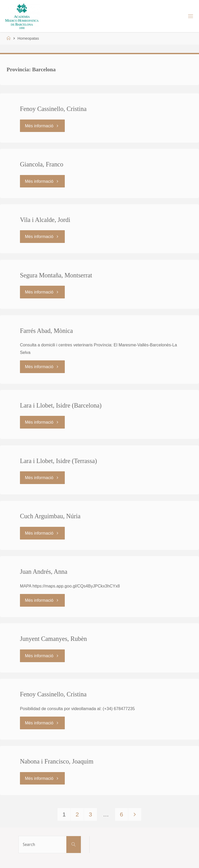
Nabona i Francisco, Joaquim (57, 761)
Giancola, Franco (42, 164)
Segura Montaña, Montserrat (56, 275)
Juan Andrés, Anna (44, 572)
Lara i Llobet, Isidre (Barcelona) (61, 405)
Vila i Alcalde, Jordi (45, 220)
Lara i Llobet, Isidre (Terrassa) (58, 461)
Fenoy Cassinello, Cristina (53, 109)
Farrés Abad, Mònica (46, 331)
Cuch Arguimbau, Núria (50, 516)
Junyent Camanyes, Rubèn (53, 639)
